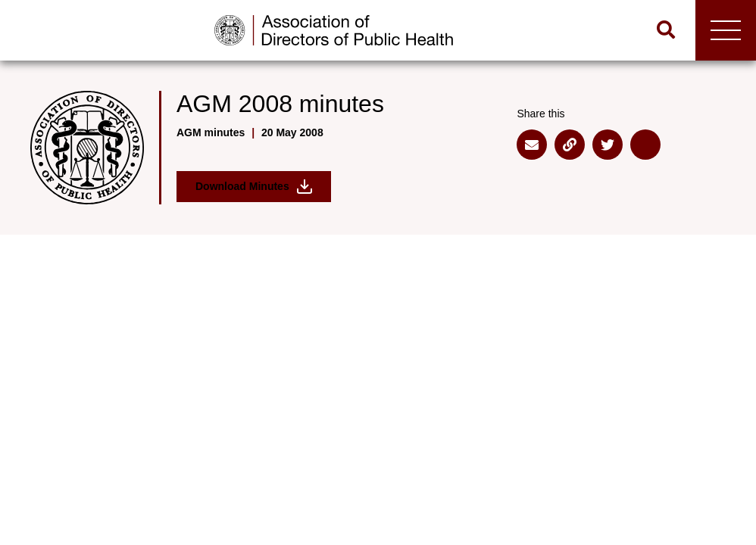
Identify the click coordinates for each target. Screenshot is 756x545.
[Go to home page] (334, 30)
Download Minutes (254, 187)
